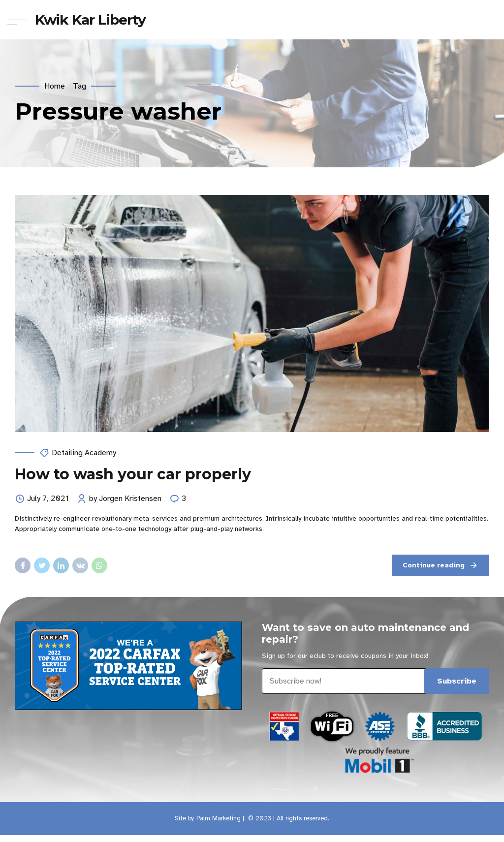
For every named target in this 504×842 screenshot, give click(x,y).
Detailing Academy (84, 453)
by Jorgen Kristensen (125, 499)
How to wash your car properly (133, 474)
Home (55, 86)
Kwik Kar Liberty (91, 20)
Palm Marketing (219, 818)
